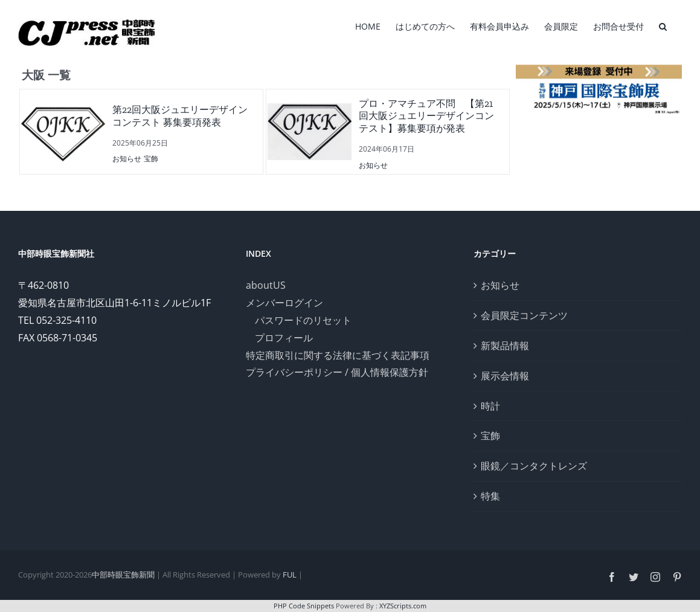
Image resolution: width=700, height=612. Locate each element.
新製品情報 (505, 346)
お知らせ (127, 159)
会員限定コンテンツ (524, 315)
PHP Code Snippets (304, 606)
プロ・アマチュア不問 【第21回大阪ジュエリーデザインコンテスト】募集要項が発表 (426, 116)
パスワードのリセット (303, 320)
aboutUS (266, 285)
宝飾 (151, 159)
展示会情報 (505, 376)
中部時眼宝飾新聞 (123, 575)
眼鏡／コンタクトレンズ (534, 466)
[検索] (663, 25)
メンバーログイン (284, 303)
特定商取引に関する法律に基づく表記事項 (338, 355)
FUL (290, 575)
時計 (490, 406)
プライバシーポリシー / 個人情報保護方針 (337, 372)
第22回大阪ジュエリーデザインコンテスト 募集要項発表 (180, 116)
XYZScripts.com (403, 606)
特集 (490, 496)
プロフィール (284, 338)
